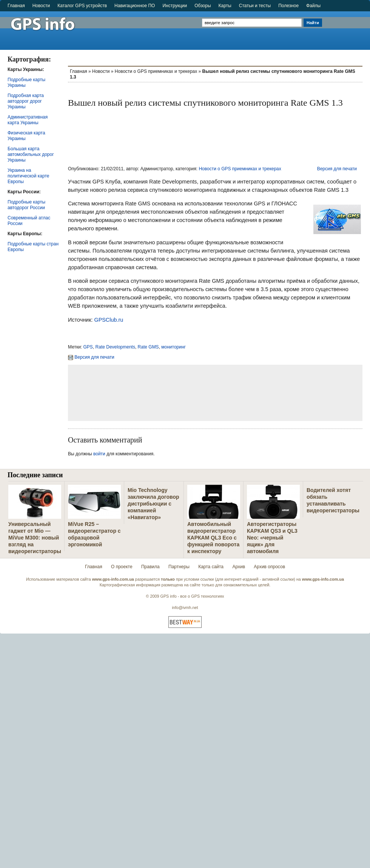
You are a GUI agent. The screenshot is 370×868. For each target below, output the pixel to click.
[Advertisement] (347, 27)
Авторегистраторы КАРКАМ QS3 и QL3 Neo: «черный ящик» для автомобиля (272, 538)
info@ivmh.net (185, 607)
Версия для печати (337, 169)
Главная (16, 6)
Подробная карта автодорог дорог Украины (26, 101)
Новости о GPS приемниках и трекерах (156, 71)
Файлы (313, 6)
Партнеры (179, 567)
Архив (239, 567)
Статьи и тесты (255, 6)
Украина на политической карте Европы (28, 176)
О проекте (122, 567)
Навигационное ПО (135, 6)
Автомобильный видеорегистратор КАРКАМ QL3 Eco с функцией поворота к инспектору (213, 538)
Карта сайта (211, 567)
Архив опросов (269, 567)
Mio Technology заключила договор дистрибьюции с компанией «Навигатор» (153, 504)
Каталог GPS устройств (82, 6)
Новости (41, 6)
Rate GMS (148, 347)
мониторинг (173, 347)
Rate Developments (115, 347)
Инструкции (175, 6)
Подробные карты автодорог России (26, 205)
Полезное (288, 6)
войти (99, 454)
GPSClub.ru (109, 320)
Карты (225, 6)
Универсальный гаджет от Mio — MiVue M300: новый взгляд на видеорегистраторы (35, 538)
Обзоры (203, 6)
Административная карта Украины (28, 120)
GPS (88, 347)
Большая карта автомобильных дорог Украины (31, 154)
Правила (150, 567)
